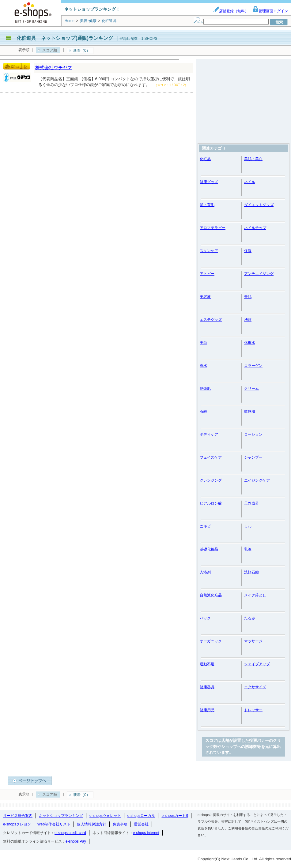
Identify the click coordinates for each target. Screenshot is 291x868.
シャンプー (253, 457)
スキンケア (209, 251)
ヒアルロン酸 (211, 503)
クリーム (251, 389)
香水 (203, 366)
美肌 (248, 297)
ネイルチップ (255, 228)
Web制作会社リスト (54, 824)
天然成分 (251, 503)
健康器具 (207, 687)
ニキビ (205, 526)
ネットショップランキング (61, 816)
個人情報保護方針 (92, 824)
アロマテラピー (213, 228)
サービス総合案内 (18, 816)
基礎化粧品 (209, 549)
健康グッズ (209, 182)
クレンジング (211, 480)
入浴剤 (205, 572)
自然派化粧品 (211, 595)
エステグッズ (211, 320)
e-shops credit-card (70, 833)
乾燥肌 (205, 389)
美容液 (205, 297)
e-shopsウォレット (105, 816)
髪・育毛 (207, 205)
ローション (253, 434)
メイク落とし (255, 595)
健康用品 (207, 710)
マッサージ (253, 641)
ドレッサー (253, 710)
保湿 (248, 251)
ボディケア (209, 434)
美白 (203, 343)
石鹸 (203, 411)
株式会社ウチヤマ (54, 68)
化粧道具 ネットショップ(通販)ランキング (65, 38)
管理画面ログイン (270, 11)
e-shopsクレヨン (17, 824)
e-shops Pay (76, 841)
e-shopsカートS (175, 816)
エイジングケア (257, 480)
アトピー (207, 274)
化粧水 (250, 343)
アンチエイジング (259, 274)
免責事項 (120, 824)
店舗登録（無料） (231, 11)
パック (205, 618)
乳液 (248, 549)
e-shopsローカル (141, 816)
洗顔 (248, 320)
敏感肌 (250, 411)
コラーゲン (253, 366)
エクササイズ (255, 687)
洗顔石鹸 (251, 572)
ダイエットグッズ (259, 205)
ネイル (250, 182)
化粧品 (205, 159)
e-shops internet (146, 833)
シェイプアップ (257, 664)
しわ (248, 526)
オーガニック (211, 641)
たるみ (250, 618)
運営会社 (141, 824)
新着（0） (82, 51)
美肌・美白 (253, 159)
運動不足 (207, 664)
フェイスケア (211, 457)
